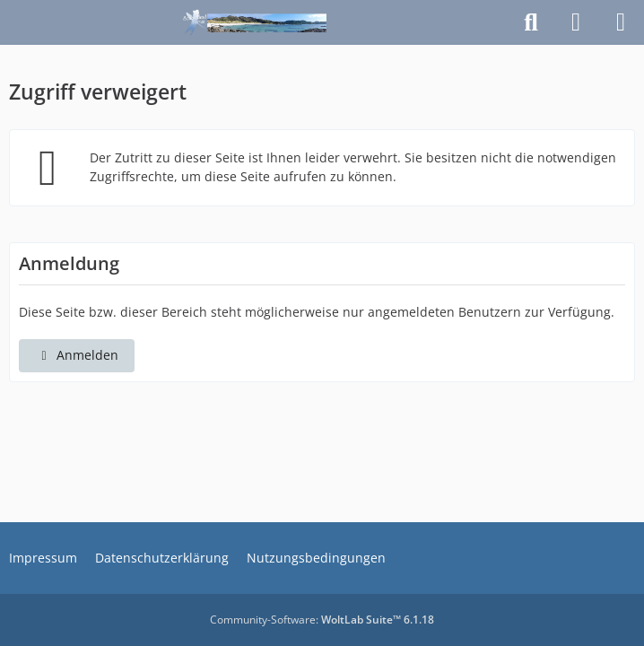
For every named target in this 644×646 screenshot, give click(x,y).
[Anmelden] (576, 22)
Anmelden (77, 355)
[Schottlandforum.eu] (255, 22)
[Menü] (621, 22)
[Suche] (531, 22)
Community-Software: (322, 620)
